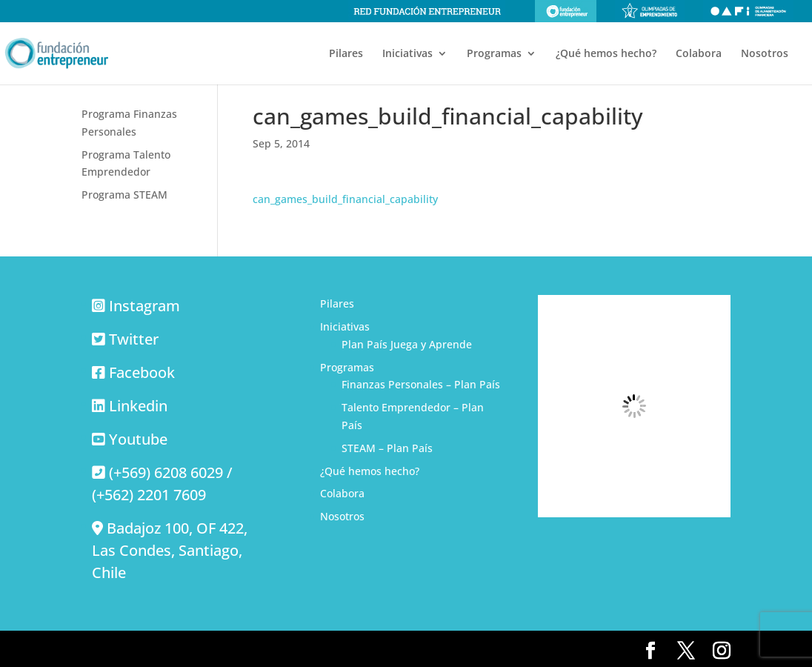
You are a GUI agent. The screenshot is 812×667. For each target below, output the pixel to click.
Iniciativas (407, 54)
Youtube (138, 439)
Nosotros (765, 54)
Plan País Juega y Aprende (407, 344)
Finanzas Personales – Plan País (421, 384)
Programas (494, 54)
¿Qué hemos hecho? (606, 54)
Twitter (134, 339)
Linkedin (138, 406)
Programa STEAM (124, 195)
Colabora (699, 54)
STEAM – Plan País (387, 448)
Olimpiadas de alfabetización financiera (748, 11)
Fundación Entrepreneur (566, 11)
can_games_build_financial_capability (345, 199)
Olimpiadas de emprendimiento (650, 11)
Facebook (142, 372)
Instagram (144, 306)
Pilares (346, 54)
